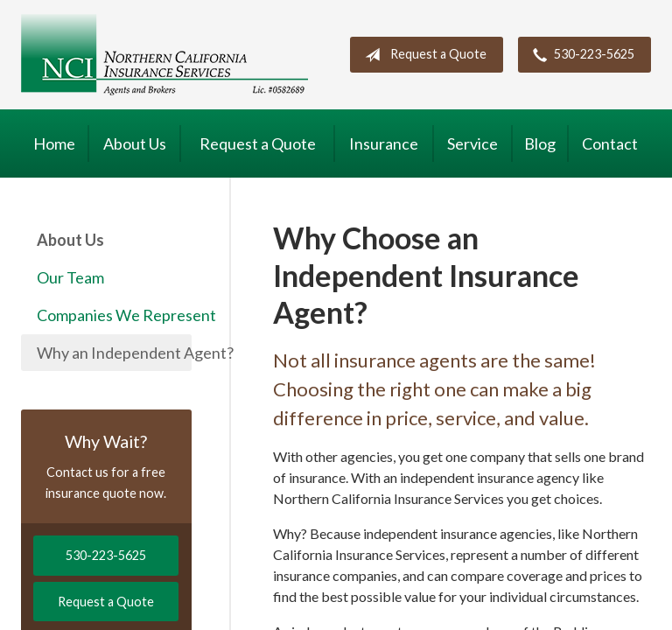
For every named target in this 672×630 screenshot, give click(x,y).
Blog (540, 143)
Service (472, 143)
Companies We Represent (114, 315)
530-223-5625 (580, 55)
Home (54, 143)
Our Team (70, 277)
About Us (135, 143)
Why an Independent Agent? (114, 353)
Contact (610, 143)
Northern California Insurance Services (164, 55)
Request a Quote (422, 55)
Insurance (384, 143)
